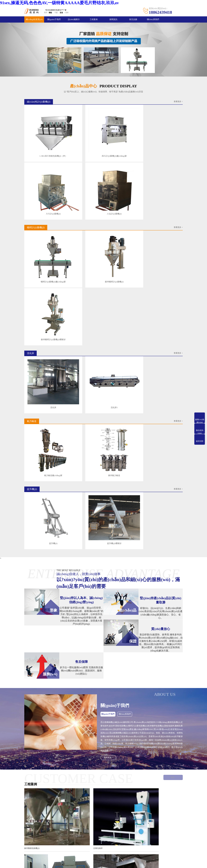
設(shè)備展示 (74, 20)
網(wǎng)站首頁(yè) (34, 20)
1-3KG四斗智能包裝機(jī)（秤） (43, 142)
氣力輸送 (69, 828)
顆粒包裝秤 (137, 650)
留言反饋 (133, 20)
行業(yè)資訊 (98, 824)
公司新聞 (97, 828)
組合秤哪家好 (138, 711)
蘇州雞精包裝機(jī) (32, 650)
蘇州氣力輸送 (83, 299)
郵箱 (2, 861)
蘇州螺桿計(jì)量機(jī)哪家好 (123, 194)
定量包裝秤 (83, 650)
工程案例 (94, 20)
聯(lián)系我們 (153, 20)
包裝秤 (27, 711)
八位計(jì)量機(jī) (163, 142)
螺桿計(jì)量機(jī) (72, 824)
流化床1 (83, 247)
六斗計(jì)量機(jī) (123, 142)
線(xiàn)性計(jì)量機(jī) (51, 824)
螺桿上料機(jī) (71, 832)
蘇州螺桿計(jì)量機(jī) (83, 194)
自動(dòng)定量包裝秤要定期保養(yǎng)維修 (83, 734)
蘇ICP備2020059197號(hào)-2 (134, 853)
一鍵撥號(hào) (6, 864)
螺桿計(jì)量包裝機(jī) (88, 711)
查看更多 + (178, 102)
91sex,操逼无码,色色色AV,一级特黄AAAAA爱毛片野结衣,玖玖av (59, 3)
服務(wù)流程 (30, 824)
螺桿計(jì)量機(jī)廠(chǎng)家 (43, 194)
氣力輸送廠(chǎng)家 (43, 299)
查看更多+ (109, 566)
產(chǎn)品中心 (48, 818)
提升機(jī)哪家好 (83, 352)
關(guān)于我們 (54, 20)
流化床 (43, 247)
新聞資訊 (113, 20)
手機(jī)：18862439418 (125, 831)
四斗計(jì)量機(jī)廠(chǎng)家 (83, 142)
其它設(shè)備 (47, 836)
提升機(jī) (43, 352)
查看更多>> (123, 726)
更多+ (171, 586)
